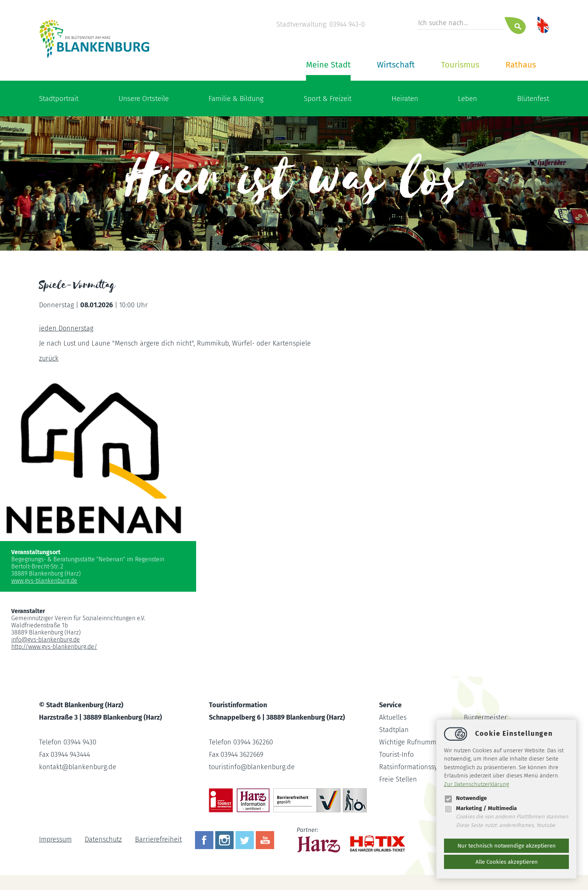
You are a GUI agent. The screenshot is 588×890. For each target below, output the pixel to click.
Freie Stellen (398, 779)
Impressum (55, 839)
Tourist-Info (396, 755)
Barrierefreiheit (158, 839)
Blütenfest (533, 98)
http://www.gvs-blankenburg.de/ (54, 647)
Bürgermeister (485, 717)
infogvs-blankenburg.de (46, 640)
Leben (467, 98)
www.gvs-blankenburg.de (44, 581)
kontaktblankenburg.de (78, 767)
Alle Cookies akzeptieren (507, 862)
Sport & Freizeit (328, 98)
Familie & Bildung (236, 98)
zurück (49, 358)
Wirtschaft (396, 65)
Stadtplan (394, 730)
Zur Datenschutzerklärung (477, 784)
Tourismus (460, 65)
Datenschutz (103, 839)
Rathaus (521, 65)
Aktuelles (393, 717)
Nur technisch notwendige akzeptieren (507, 846)
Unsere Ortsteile (144, 98)
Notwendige (465, 798)
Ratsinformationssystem (415, 767)
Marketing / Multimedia (480, 808)
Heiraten (405, 98)
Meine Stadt (328, 65)
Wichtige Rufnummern (413, 742)
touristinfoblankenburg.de (252, 767)
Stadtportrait (59, 98)
